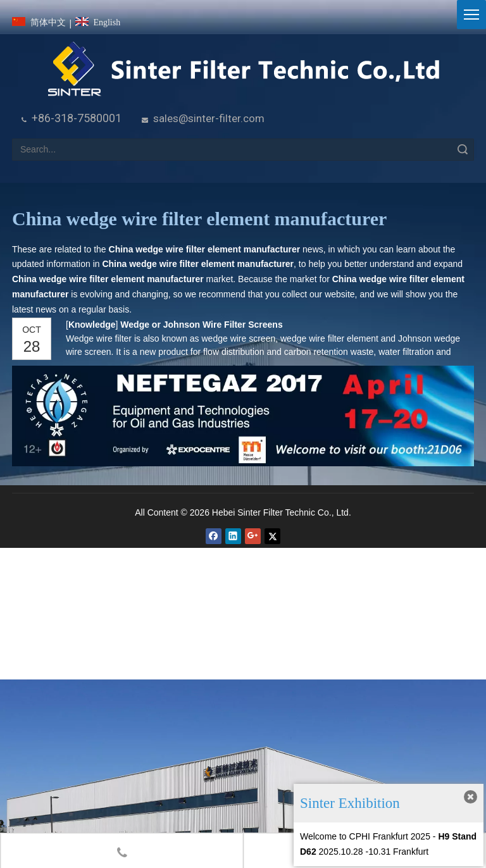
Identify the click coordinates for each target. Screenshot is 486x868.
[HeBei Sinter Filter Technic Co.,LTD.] (243, 70)
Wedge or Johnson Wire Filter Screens (201, 325)
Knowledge (92, 325)
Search (463, 150)
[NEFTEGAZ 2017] (243, 416)
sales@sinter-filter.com (209, 118)
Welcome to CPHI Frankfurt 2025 (365, 836)
